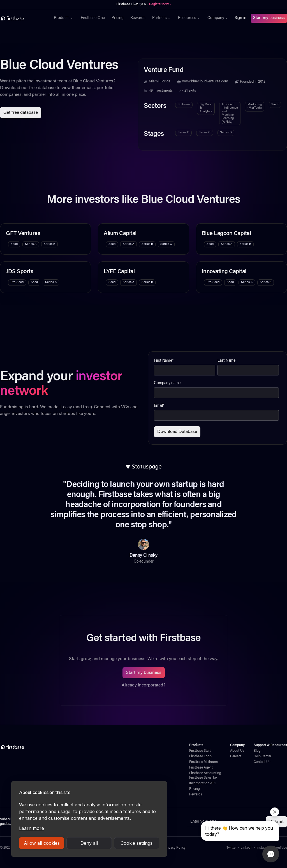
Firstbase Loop (200, 756)
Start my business (269, 18)
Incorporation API (202, 783)
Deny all (89, 843)
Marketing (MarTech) (255, 106)
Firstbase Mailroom (203, 762)
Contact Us (262, 762)
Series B (183, 133)
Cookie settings (136, 843)
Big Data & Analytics (206, 108)
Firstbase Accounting (205, 773)
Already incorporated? (143, 685)
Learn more (32, 828)
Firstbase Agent (201, 768)
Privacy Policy (175, 848)
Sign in (240, 18)
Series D (226, 133)
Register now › (160, 4)
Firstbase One (93, 18)
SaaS (275, 105)
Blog (257, 751)
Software (184, 105)
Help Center (262, 756)
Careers (236, 756)
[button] (64, 18)
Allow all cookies (42, 843)
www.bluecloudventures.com (205, 82)
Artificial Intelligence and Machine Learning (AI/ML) (230, 113)
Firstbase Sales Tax (203, 778)
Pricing (118, 18)
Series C (205, 133)
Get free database (21, 113)
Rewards (138, 18)
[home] (24, 18)
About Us (237, 751)
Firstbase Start (200, 751)
